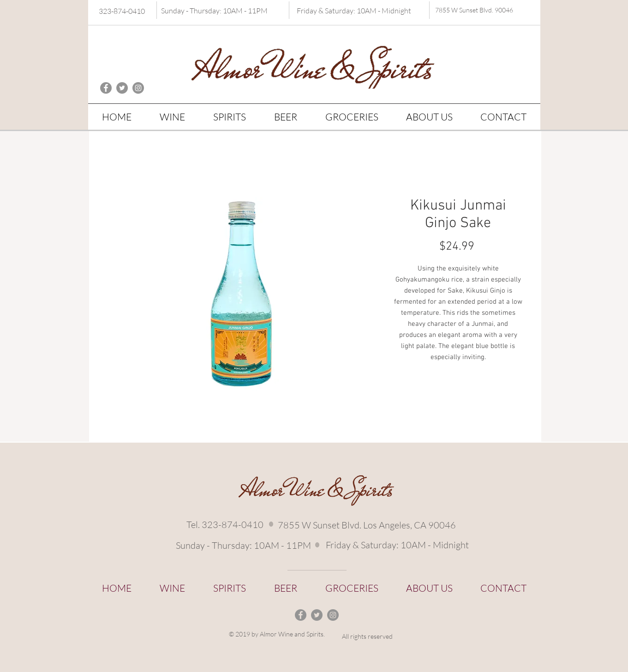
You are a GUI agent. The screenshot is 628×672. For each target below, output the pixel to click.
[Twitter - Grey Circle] (122, 88)
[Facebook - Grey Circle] (106, 88)
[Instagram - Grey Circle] (138, 88)
